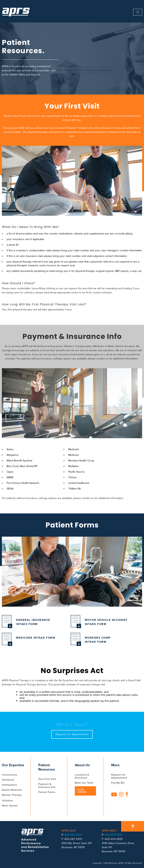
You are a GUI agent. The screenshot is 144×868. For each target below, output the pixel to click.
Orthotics (7, 801)
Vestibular (8, 780)
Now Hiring (82, 791)
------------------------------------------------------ (138, 12)
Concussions (10, 775)
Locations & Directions (82, 776)
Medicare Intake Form (28, 641)
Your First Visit (47, 779)
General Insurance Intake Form (26, 623)
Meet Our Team (84, 783)
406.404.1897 (114, 835)
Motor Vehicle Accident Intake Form (99, 623)
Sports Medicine (12, 790)
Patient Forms (47, 792)
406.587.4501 (73, 835)
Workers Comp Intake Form (91, 641)
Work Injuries (10, 806)
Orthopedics (9, 785)
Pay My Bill (118, 783)
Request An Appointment (119, 776)
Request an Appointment (72, 734)
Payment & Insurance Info (47, 786)
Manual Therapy (12, 795)
